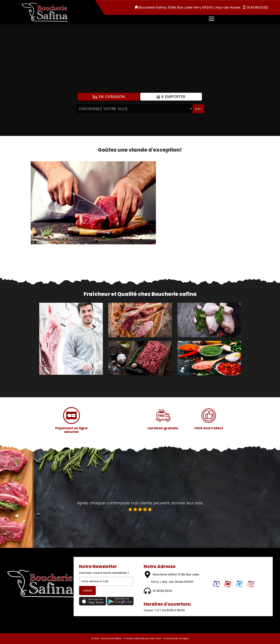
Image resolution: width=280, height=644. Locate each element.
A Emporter (171, 97)
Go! (198, 109)
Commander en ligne (176, 638)
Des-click (155, 638)
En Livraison (109, 97)
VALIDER (87, 591)
